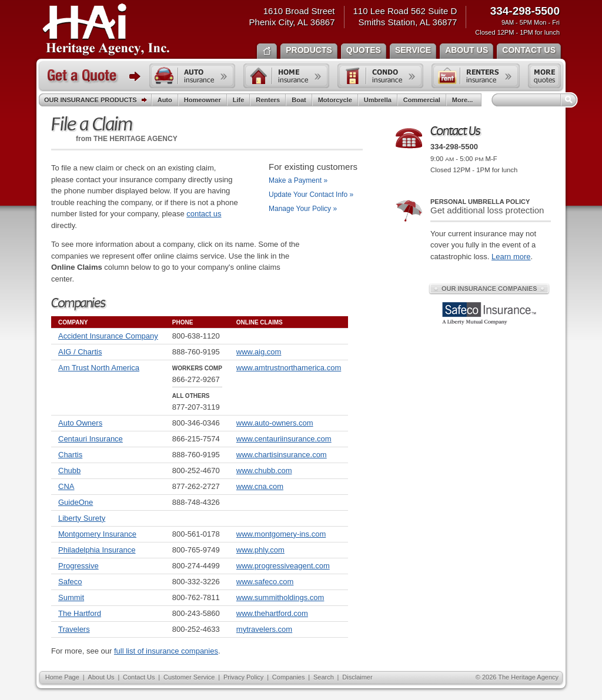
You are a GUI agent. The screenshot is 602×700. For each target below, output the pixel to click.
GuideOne (76, 502)
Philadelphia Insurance (97, 550)
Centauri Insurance (91, 439)
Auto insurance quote (192, 76)
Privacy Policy (243, 677)
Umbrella (378, 100)
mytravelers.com (264, 629)
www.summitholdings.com (280, 597)
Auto (165, 100)
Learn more (511, 257)
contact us (204, 214)
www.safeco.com (265, 582)
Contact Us (139, 677)
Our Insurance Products (98, 101)
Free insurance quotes (544, 76)
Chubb (69, 470)
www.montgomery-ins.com (281, 534)
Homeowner (203, 100)
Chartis (70, 455)
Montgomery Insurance (97, 534)
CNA (66, 486)
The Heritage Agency (106, 30)
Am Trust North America (99, 368)
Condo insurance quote (380, 76)
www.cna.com (260, 486)
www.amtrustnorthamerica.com (289, 368)
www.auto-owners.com (275, 423)
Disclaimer (357, 677)
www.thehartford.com (272, 613)
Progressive (78, 566)
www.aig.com (259, 352)
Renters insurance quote (476, 76)
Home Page (62, 677)
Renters (268, 100)
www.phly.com (260, 550)
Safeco (70, 582)
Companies (289, 677)
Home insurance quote (286, 76)
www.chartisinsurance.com (282, 455)
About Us (101, 677)
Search (324, 677)
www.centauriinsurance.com (284, 439)
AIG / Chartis (80, 352)
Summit (71, 597)
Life (239, 100)
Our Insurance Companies (489, 289)
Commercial (422, 100)
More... (464, 100)
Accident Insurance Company (108, 336)
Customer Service (189, 677)
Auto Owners (80, 423)
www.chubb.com (264, 470)
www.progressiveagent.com (283, 566)
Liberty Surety (82, 518)
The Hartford (80, 613)
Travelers (74, 629)
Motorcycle (335, 100)
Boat (299, 100)
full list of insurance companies (166, 651)
